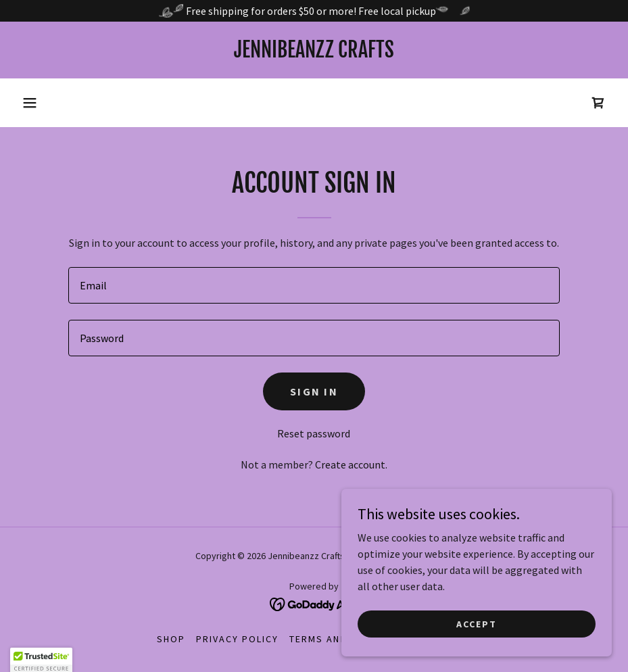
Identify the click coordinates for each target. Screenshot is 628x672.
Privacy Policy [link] (237, 639)
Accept (477, 623)
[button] (30, 103)
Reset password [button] (314, 433)
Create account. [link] (351, 464)
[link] (314, 53)
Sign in (314, 391)
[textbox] (314, 285)
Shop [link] (171, 639)
